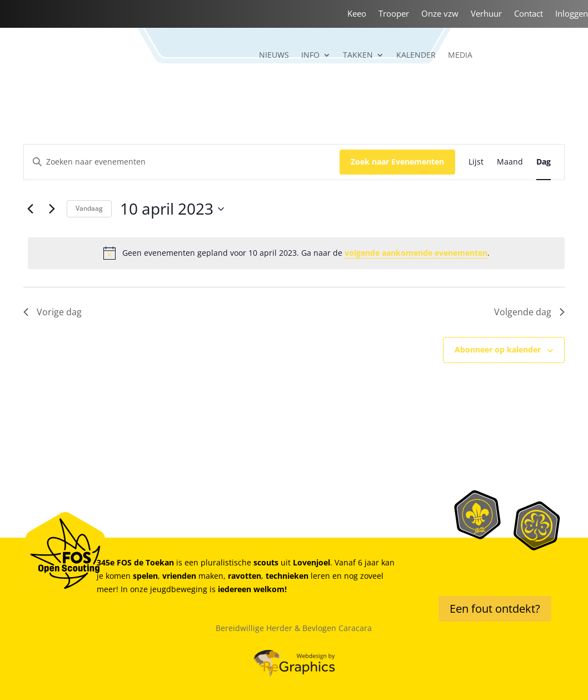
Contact (529, 14)
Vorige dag (53, 312)
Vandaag (89, 208)
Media (460, 56)
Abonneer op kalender (498, 349)
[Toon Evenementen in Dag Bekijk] (544, 162)
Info (310, 56)
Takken (358, 56)
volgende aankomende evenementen (416, 253)
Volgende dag (529, 312)
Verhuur (486, 14)
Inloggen (572, 14)
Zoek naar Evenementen (397, 162)
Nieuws (274, 56)
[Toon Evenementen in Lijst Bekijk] (476, 162)
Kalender (416, 56)
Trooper (394, 14)
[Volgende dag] (52, 209)
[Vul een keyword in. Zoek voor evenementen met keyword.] (182, 162)
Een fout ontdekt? (495, 609)
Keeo (357, 14)
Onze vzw (440, 14)
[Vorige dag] (30, 209)
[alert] (296, 253)
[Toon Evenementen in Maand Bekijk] (510, 162)
